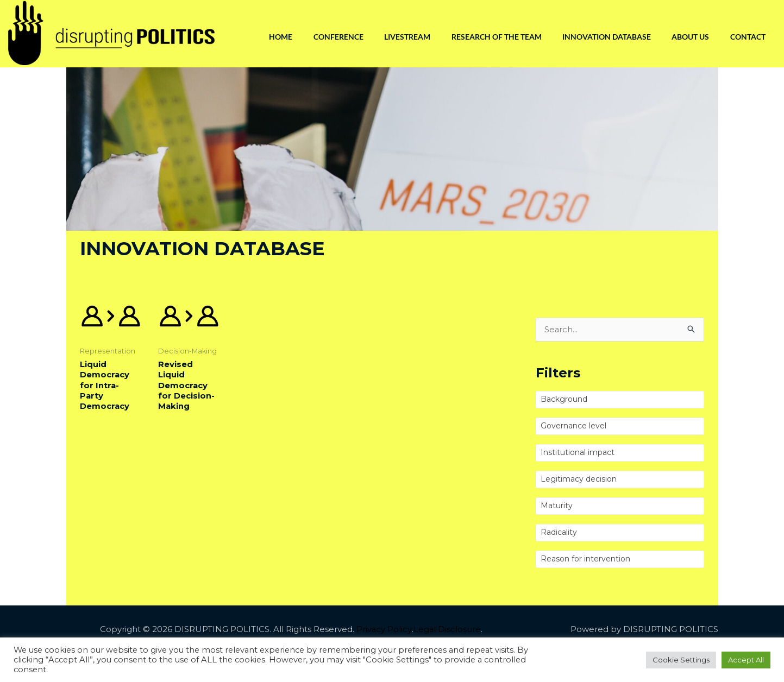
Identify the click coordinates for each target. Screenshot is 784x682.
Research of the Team (493, 37)
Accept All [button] (746, 660)
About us (689, 37)
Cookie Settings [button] (681, 660)
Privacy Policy (384, 630)
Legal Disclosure (447, 630)
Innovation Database (604, 37)
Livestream (403, 37)
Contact (747, 37)
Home (275, 37)
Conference (334, 37)
